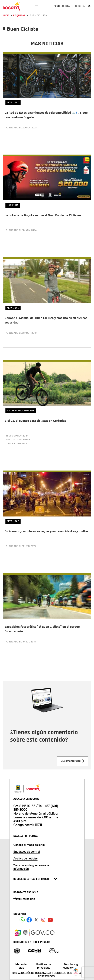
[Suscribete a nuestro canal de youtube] (50, 920)
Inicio (6, 16)
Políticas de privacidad (44, 966)
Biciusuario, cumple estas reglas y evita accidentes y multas (46, 531)
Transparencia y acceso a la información (31, 867)
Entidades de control (27, 852)
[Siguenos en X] (36, 920)
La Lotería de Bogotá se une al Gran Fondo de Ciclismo (43, 215)
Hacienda (13, 205)
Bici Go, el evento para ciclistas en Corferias (35, 421)
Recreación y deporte (21, 411)
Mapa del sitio (21, 966)
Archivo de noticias (25, 858)
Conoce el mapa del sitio (29, 845)
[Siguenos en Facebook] (22, 920)
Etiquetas (19, 16)
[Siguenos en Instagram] (43, 920)
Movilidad (13, 103)
